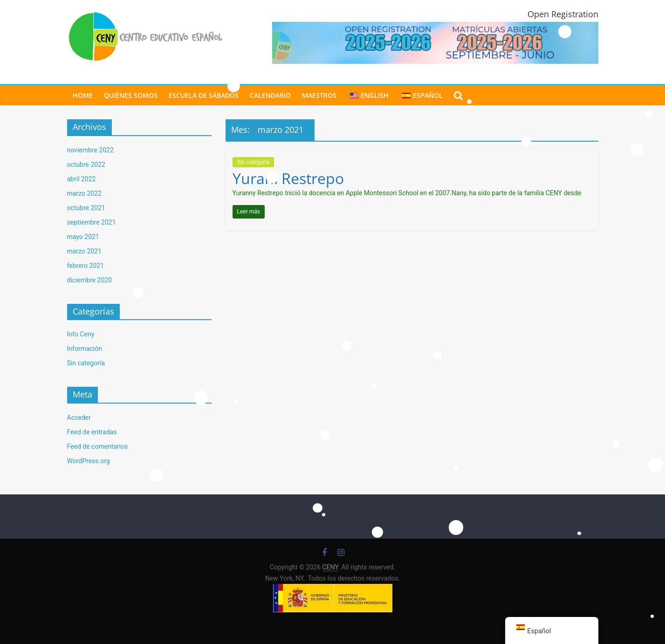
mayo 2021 (83, 237)
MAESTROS (319, 95)
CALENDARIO (270, 95)
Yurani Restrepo (288, 178)
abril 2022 (82, 179)
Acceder (79, 418)
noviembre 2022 (90, 150)
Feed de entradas (92, 432)
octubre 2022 (86, 164)
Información (85, 349)
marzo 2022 (84, 193)
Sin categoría (254, 162)
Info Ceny (81, 334)
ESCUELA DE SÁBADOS (204, 95)
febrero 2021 (86, 266)
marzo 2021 (84, 251)
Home (83, 95)
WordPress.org (89, 461)
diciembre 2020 (90, 280)
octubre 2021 (86, 208)
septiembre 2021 (92, 222)
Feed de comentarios (98, 446)
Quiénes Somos (131, 95)
